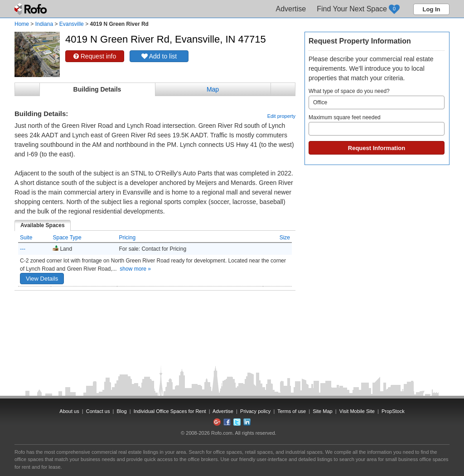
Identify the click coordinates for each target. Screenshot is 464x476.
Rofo (31, 9)
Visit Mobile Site (357, 411)
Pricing (127, 238)
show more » (135, 269)
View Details (42, 279)
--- (23, 249)
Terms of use (292, 411)
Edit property (281, 116)
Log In (432, 9)
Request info (95, 56)
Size (285, 238)
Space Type (67, 238)
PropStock (393, 411)
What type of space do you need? (377, 99)
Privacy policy (255, 411)
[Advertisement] (155, 313)
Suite (26, 238)
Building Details (97, 89)
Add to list (159, 56)
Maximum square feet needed (377, 125)
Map (213, 89)
